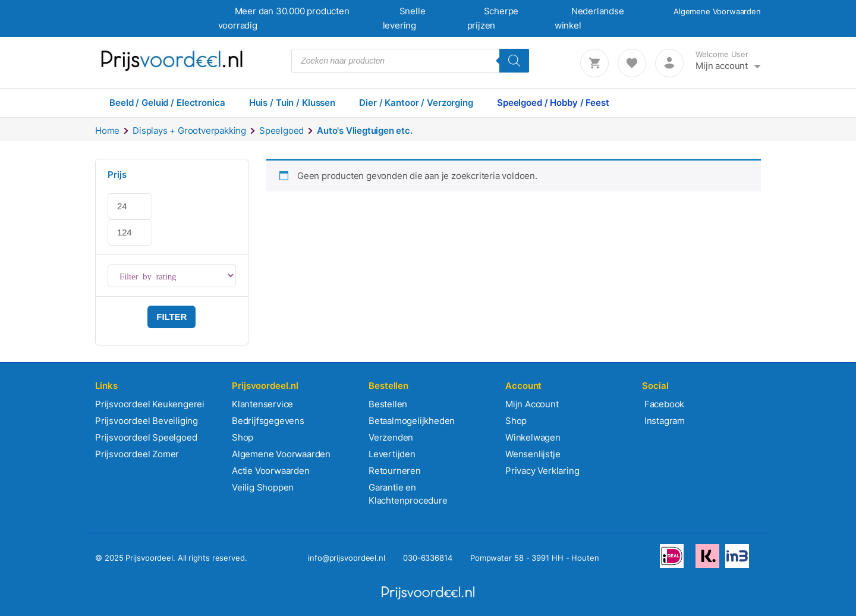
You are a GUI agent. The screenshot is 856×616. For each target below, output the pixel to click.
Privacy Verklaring (542, 471)
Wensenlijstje (533, 454)
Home (107, 131)
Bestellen (388, 404)
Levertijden (392, 454)
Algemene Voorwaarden (717, 11)
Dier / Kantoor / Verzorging (416, 103)
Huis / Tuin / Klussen (292, 103)
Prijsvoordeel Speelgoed (146, 437)
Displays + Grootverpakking (189, 131)
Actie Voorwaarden (271, 471)
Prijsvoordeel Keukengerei (150, 404)
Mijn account (722, 66)
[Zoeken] (514, 61)
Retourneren (395, 471)
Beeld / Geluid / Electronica (167, 103)
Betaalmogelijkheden (412, 421)
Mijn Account (532, 404)
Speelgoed (281, 131)
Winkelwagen (533, 437)
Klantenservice (262, 404)
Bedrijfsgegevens (268, 421)
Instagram (663, 421)
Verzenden (391, 437)
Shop (243, 437)
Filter (171, 317)
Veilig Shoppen (263, 487)
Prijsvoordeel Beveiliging (147, 421)
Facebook (663, 404)
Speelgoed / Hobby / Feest (553, 103)
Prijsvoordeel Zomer (137, 454)
